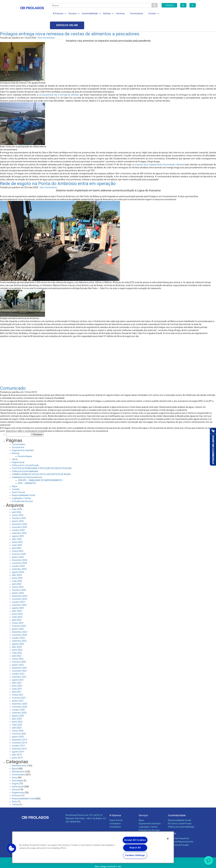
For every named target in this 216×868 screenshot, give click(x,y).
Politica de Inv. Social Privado (25, 453)
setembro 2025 (19, 521)
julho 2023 (17, 599)
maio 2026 (17, 497)
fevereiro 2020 (19, 722)
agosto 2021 (18, 668)
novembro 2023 (19, 587)
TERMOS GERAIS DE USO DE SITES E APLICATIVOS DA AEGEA (41, 462)
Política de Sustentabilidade (25, 459)
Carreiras (120, 13)
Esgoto (15, 772)
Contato (16, 477)
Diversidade (18, 769)
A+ (183, 5)
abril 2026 (17, 500)
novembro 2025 (19, 515)
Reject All (135, 848)
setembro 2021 (19, 665)
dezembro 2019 (20, 728)
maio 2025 (17, 533)
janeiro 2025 (18, 545)
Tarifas (15, 793)
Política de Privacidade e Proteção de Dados (108, 864)
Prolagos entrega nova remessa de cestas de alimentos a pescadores (70, 22)
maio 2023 (17, 605)
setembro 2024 (19, 557)
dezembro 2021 (20, 656)
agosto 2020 (18, 704)
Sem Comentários (46, 26)
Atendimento (18, 760)
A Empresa (115, 804)
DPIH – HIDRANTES (27, 471)
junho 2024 (17, 566)
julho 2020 (17, 707)
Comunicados (19, 433)
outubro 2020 (18, 698)
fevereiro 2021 (19, 686)
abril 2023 (17, 608)
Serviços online (179, 14)
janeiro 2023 (18, 617)
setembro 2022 (19, 629)
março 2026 (18, 503)
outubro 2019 (18, 734)
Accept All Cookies (135, 840)
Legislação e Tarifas (21, 486)
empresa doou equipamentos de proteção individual (159, 153)
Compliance (115, 812)
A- (193, 5)
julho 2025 (17, 527)
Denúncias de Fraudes (178, 833)
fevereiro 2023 (19, 614)
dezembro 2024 (20, 548)
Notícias (16, 441)
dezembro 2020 (20, 692)
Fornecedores (136, 13)
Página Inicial (18, 450)
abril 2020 (17, 716)
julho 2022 (17, 635)
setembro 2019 (19, 737)
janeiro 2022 (18, 653)
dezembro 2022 (20, 620)
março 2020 (18, 719)
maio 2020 (17, 713)
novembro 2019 (19, 731)
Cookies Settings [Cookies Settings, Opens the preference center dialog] (135, 855)
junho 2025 (17, 530)
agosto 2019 (18, 740)
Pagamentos (18, 781)
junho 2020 (17, 710)
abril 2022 (17, 644)
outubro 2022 (18, 626)
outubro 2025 (18, 518)
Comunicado (13, 376)
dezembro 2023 (20, 584)
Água (15, 474)
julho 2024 (17, 563)
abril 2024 (17, 572)
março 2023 (18, 611)
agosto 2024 (18, 560)
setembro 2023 (19, 593)
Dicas (15, 766)
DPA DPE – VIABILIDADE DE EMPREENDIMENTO (40, 468)
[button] (12, 848)
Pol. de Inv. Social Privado (180, 812)
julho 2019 (17, 743)
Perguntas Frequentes (179, 827)
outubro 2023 (18, 590)
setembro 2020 (19, 701)
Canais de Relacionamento (181, 830)
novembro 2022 (19, 623)
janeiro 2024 (18, 581)
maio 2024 (17, 569)
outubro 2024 (18, 554)
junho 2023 (17, 602)
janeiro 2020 (18, 725)
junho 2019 (17, 746)
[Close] (168, 839)
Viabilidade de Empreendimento (27, 465)
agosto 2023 (18, 596)
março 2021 (18, 683)
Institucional (18, 775)
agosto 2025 (18, 524)
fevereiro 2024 (19, 578)
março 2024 (18, 575)
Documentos (18, 435)
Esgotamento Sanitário (23, 438)
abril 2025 (17, 536)
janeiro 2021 (18, 689)
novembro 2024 (19, 551)
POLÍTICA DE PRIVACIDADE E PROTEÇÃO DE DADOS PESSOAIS (42, 456)
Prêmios (16, 784)
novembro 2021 (19, 659)
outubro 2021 (18, 662)
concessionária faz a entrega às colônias (59, 83)
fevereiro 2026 (19, 506)
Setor (15, 790)
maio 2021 (17, 677)
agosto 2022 (18, 632)
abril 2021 (17, 680)
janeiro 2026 (18, 509)
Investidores (115, 815)
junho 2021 (17, 674)
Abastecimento (19, 754)
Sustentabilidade (177, 804)
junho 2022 (17, 638)
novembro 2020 (19, 695)
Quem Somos (19, 480)
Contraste (169, 5)
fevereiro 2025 (19, 542)
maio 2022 (17, 641)
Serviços (143, 804)
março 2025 (18, 539)
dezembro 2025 (20, 512)
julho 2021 (17, 671)
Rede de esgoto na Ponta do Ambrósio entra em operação (58, 172)
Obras (15, 447)
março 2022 (18, 647)
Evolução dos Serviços (22, 489)
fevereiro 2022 (19, 650)
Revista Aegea (25, 444)
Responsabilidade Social (23, 483)
